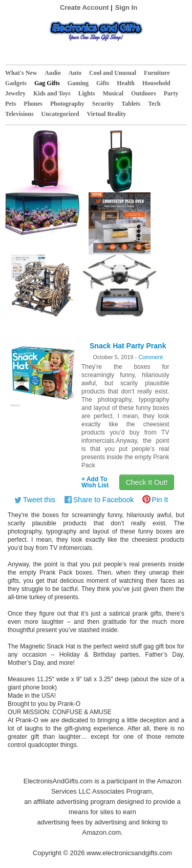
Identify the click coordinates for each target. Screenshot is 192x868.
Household (156, 83)
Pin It (160, 500)
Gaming (78, 83)
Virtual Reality (107, 114)
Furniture (157, 73)
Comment (151, 357)
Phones (33, 104)
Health (126, 83)
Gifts (103, 83)
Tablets (131, 104)
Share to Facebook (103, 500)
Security (103, 104)
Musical (113, 93)
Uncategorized (60, 114)
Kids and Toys (52, 93)
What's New (21, 73)
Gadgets (16, 83)
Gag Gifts (47, 83)
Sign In (126, 7)
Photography (67, 104)
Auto (75, 73)
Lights (87, 93)
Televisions (19, 114)
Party (171, 93)
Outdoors (144, 93)
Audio (52, 73)
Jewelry (15, 93)
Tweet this (39, 500)
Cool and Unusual (113, 73)
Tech (154, 104)
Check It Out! (147, 482)
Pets (10, 104)
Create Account (84, 7)
